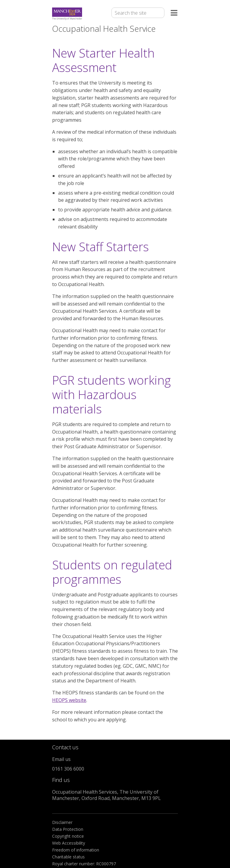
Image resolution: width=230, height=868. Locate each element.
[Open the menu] (174, 14)
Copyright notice (68, 836)
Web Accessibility (69, 843)
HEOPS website (69, 700)
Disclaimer (62, 822)
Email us (61, 759)
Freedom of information (76, 850)
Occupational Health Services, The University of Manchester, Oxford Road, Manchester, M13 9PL (106, 795)
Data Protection (68, 829)
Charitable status (68, 857)
